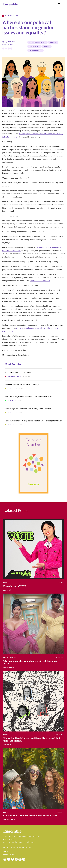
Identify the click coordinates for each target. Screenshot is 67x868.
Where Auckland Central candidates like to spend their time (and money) (32, 740)
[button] (59, 4)
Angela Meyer (9, 42)
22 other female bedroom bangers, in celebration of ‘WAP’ (30, 662)
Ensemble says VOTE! (15, 586)
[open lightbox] (33, 82)
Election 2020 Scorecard (40, 281)
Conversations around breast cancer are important (30, 816)
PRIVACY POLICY (10, 855)
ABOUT (6, 852)
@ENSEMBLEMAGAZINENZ (17, 847)
